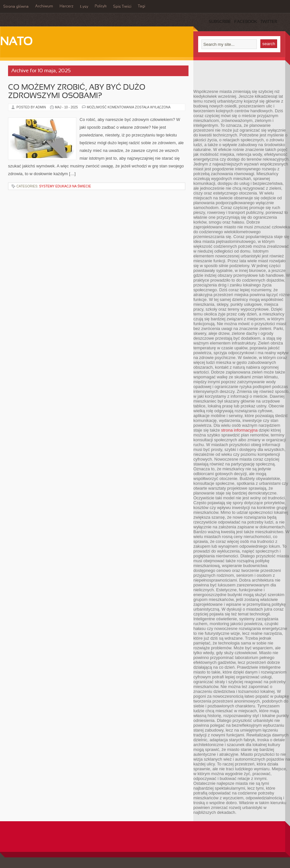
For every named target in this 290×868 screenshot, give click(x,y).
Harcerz (67, 6)
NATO (16, 42)
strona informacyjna (239, 430)
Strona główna (16, 7)
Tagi (142, 6)
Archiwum (44, 6)
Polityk (101, 6)
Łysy (84, 7)
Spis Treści (122, 7)
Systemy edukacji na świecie (65, 186)
